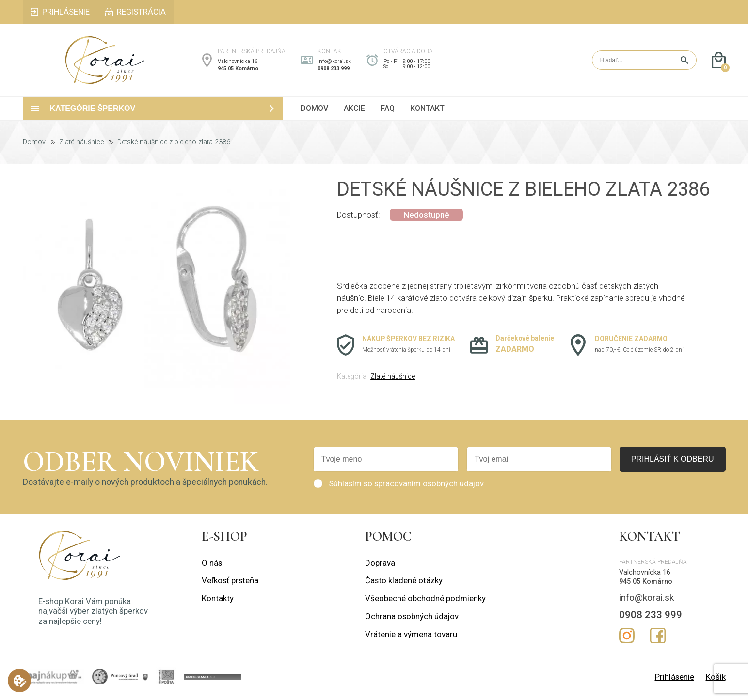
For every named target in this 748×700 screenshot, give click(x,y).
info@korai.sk (334, 64)
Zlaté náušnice (81, 148)
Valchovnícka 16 (238, 64)
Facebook (658, 641)
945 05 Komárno (238, 71)
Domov (34, 148)
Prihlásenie (675, 683)
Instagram (627, 641)
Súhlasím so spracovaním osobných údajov (406, 489)
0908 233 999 (334, 71)
